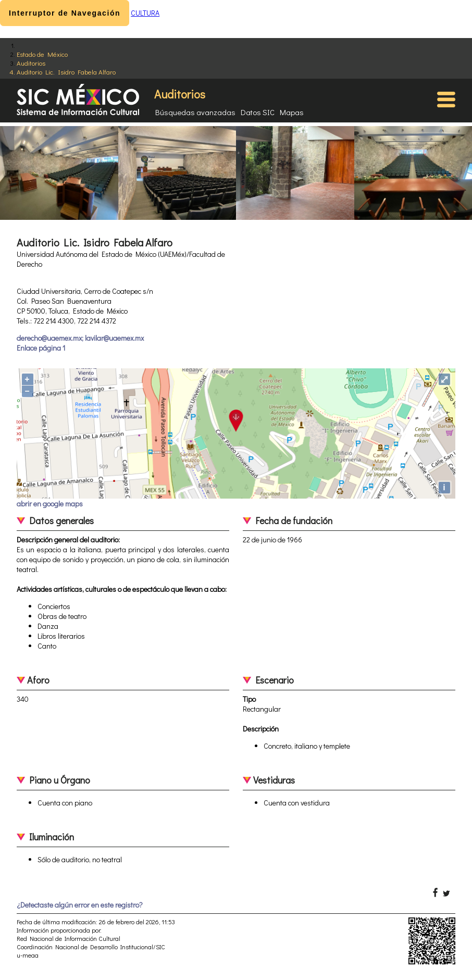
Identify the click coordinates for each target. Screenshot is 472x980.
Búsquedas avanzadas (195, 112)
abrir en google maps (50, 504)
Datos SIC (258, 112)
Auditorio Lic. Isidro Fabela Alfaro (66, 72)
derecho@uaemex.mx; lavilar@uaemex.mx (80, 338)
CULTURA (145, 13)
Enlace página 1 (41, 348)
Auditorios (31, 63)
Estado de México (42, 54)
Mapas (292, 112)
